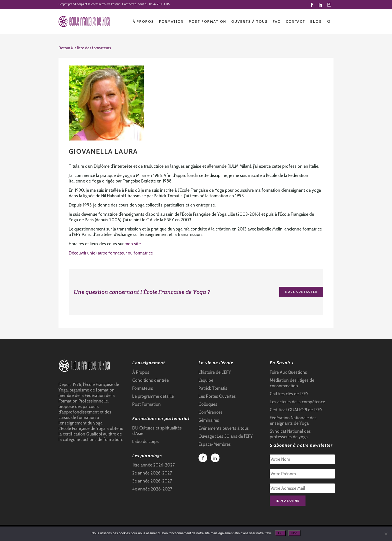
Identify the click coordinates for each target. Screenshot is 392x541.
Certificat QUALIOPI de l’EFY (296, 410)
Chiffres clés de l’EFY (289, 394)
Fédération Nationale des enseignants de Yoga (293, 420)
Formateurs (143, 388)
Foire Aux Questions (288, 372)
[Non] (386, 534)
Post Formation (146, 404)
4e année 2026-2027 (152, 489)
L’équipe (206, 380)
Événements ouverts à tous (224, 428)
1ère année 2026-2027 (153, 465)
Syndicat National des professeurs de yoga (290, 434)
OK (280, 533)
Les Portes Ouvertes (217, 396)
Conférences (210, 412)
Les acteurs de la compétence (297, 402)
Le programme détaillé (153, 396)
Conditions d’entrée (150, 380)
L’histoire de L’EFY (215, 372)
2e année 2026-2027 (152, 473)
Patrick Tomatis (213, 388)
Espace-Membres (215, 444)
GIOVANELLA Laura (103, 151)
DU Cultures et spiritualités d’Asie (157, 431)
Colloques (208, 404)
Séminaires (209, 420)
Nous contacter (301, 292)
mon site (133, 244)
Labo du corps (145, 441)
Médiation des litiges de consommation (292, 383)
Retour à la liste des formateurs (85, 48)
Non (294, 533)
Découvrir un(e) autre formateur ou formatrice (111, 253)
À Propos (141, 372)
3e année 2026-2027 (152, 481)
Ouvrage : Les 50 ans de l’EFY (226, 436)
